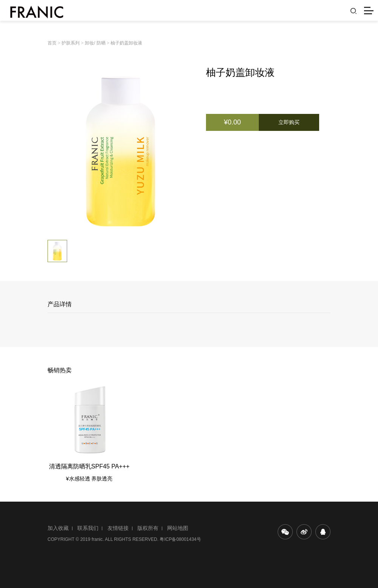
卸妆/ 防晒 (95, 43)
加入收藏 (58, 528)
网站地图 (178, 528)
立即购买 (289, 122)
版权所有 (148, 528)
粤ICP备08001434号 (180, 539)
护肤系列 (71, 43)
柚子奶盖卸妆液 (126, 43)
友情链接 (118, 528)
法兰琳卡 (27, 10)
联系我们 (88, 528)
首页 (52, 43)
